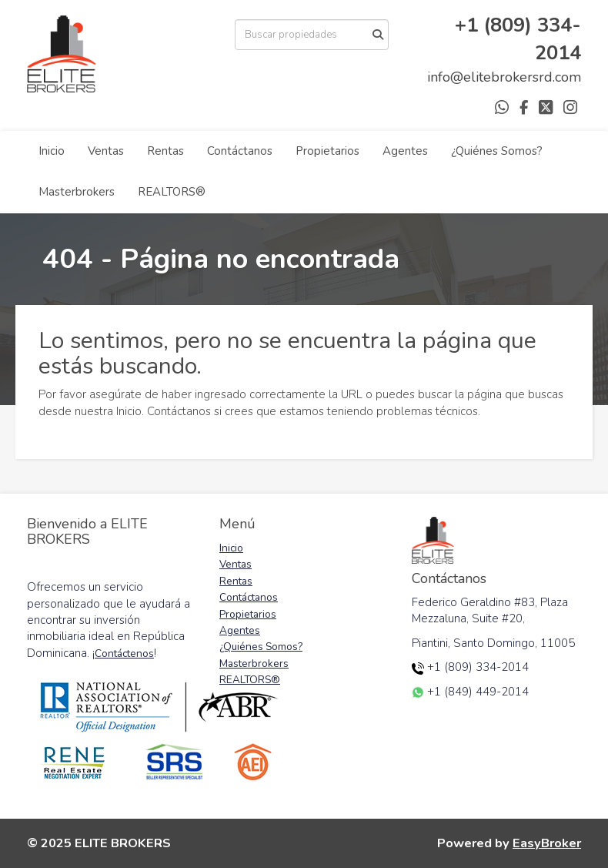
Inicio (52, 151)
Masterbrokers (77, 192)
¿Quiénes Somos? (497, 151)
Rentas (165, 151)
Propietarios (327, 151)
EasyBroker (547, 843)
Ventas (106, 151)
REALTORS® (172, 192)
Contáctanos (240, 151)
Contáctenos (124, 654)
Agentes (405, 151)
